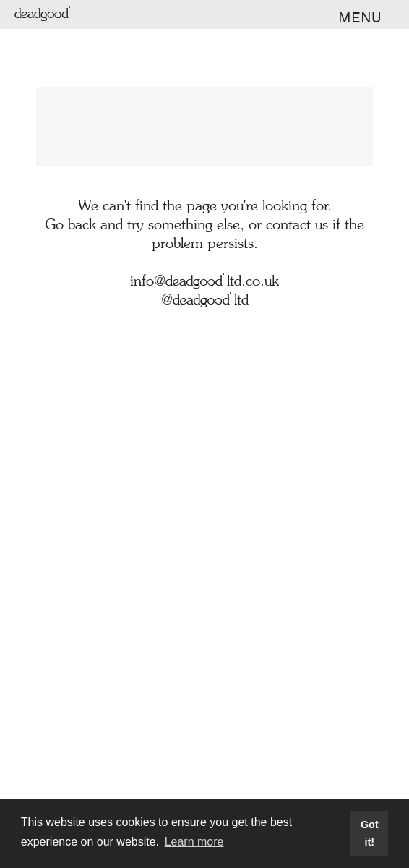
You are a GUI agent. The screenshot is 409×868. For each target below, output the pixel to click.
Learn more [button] (194, 842)
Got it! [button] (370, 833)
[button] (355, 18)
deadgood (44, 15)
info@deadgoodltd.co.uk (204, 282)
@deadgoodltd (205, 301)
